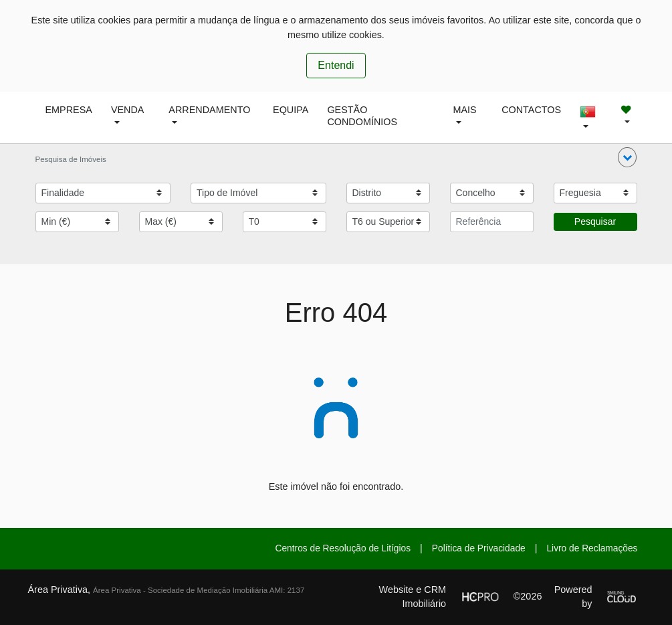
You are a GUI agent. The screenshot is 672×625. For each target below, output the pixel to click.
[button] (627, 157)
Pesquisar (595, 221)
